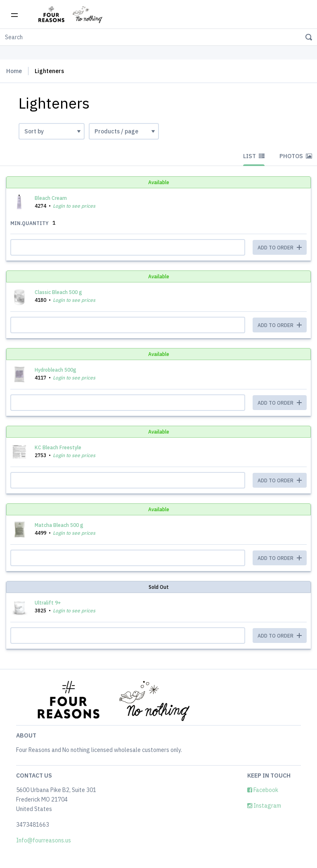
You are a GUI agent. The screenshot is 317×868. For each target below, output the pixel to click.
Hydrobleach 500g (56, 370)
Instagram (264, 806)
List (254, 156)
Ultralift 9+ (48, 603)
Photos (296, 156)
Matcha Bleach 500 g (59, 525)
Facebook (263, 790)
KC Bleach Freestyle (58, 447)
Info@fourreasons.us (44, 840)
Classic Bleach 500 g (58, 292)
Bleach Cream (51, 198)
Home (14, 71)
